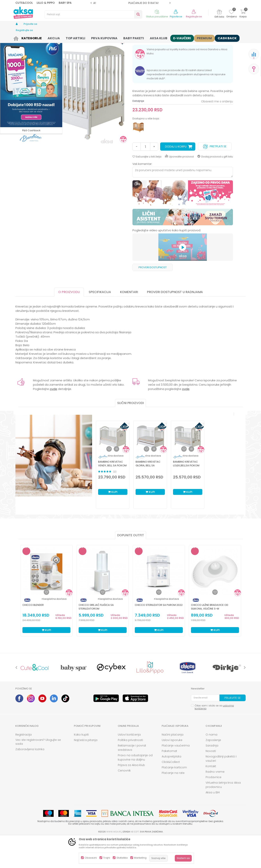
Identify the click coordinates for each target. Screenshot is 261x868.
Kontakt (211, 796)
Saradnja (212, 776)
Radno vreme (215, 802)
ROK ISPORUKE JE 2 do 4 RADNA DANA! (130, 3)
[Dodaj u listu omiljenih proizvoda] (46, 622)
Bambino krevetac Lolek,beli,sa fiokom (186, 494)
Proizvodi (30, 38)
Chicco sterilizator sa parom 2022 (159, 635)
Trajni (107, 858)
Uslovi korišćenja (129, 765)
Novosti (211, 781)
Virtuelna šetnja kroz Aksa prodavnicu (223, 815)
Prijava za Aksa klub (131, 795)
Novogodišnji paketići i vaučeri (221, 789)
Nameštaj (80, 38)
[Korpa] (243, 14)
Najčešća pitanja (86, 770)
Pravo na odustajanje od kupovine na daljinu (135, 788)
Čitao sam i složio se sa (214, 737)
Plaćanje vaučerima (176, 776)
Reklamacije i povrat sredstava (132, 778)
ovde (53, 419)
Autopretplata (171, 787)
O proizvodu (69, 322)
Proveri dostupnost (153, 298)
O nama (211, 765)
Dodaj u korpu (176, 177)
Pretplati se (215, 176)
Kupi (113, 522)
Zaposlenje (213, 770)
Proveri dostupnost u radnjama (175, 322)
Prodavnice (214, 807)
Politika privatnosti (130, 770)
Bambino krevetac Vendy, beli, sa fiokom (112, 494)
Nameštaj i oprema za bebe (55, 38)
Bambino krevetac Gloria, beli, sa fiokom (148, 496)
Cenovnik (124, 801)
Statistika (122, 858)
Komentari (129, 322)
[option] (130, 3)
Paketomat (169, 781)
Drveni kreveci (97, 38)
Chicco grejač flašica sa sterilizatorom (96, 637)
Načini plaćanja (173, 765)
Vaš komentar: (142, 194)
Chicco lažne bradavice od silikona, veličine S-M (210, 637)
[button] (93, 14)
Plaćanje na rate (173, 803)
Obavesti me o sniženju (217, 132)
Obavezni (91, 858)
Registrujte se (194, 17)
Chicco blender (33, 635)
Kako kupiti (81, 765)
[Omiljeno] (231, 13)
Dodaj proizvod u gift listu (215, 187)
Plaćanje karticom (174, 798)
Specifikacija (100, 322)
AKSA (18, 38)
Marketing (140, 858)
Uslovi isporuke (172, 770)
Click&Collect (171, 792)
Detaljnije (138, 131)
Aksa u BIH (213, 823)
